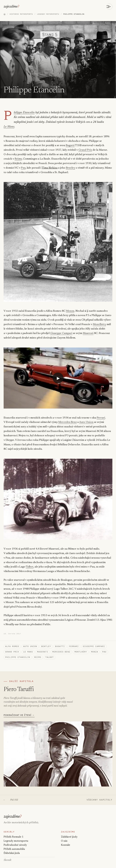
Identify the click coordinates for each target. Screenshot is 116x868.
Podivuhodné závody (15, 844)
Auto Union (86, 418)
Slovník (7, 860)
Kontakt (66, 844)
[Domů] (5, 15)
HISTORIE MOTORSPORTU (21, 14)
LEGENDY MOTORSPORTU (48, 14)
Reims (18, 155)
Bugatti (70, 141)
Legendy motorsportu (16, 840)
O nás (64, 840)
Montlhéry (99, 320)
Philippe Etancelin (23, 113)
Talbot (16, 563)
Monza (70, 307)
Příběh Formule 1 (13, 836)
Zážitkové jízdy (69, 836)
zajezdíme (11, 7)
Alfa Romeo (12, 643)
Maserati (88, 329)
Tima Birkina (50, 164)
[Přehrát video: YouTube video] (58, 374)
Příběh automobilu (14, 849)
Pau (23, 164)
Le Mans (104, 122)
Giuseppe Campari (61, 329)
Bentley (70, 164)
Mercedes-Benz (68, 418)
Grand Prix (85, 146)
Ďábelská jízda (12, 853)
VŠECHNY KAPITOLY (100, 798)
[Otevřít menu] (109, 7)
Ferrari (101, 414)
